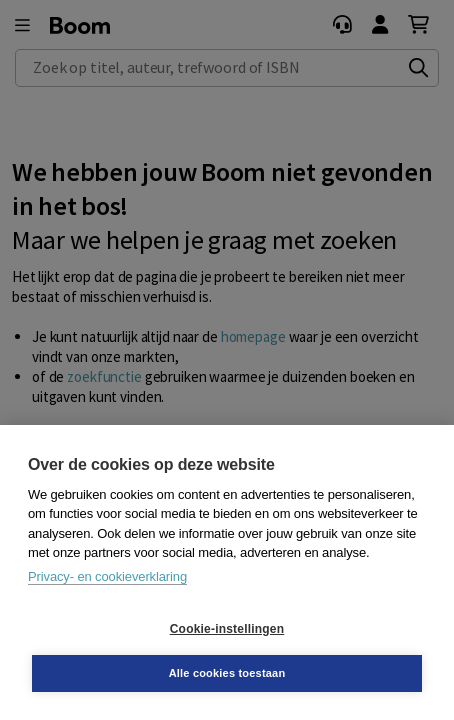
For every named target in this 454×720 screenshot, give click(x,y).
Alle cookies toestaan (227, 673)
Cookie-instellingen (227, 629)
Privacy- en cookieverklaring (107, 576)
